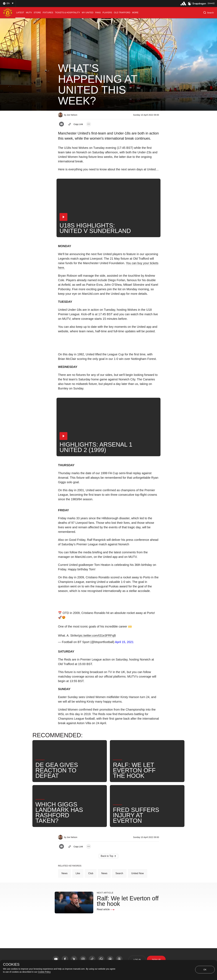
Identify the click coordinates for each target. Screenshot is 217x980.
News (64, 873)
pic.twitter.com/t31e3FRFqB (97, 635)
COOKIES (11, 964)
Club (91, 873)
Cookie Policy (44, 972)
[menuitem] (20, 13)
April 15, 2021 (124, 642)
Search (119, 873)
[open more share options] (89, 124)
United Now (138, 873)
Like (78, 873)
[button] (8, 3)
